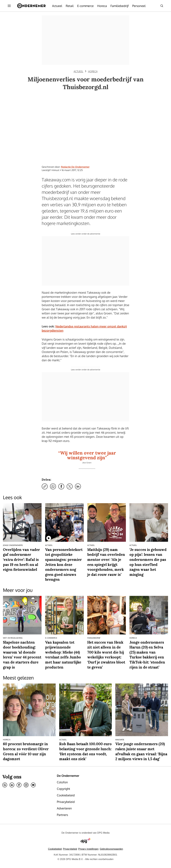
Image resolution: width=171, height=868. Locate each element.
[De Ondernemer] (31, 6)
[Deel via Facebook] (61, 486)
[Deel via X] (70, 486)
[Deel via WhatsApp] (53, 486)
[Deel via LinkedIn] (78, 486)
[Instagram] (26, 785)
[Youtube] (33, 785)
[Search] (162, 6)
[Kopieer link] (45, 486)
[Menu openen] (9, 6)
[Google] (5, 785)
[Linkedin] (12, 785)
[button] (88, 849)
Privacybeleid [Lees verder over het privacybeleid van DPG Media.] (70, 849)
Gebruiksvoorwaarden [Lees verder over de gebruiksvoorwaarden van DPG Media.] (111, 849)
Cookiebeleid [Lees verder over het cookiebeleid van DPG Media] (55, 849)
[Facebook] (19, 785)
